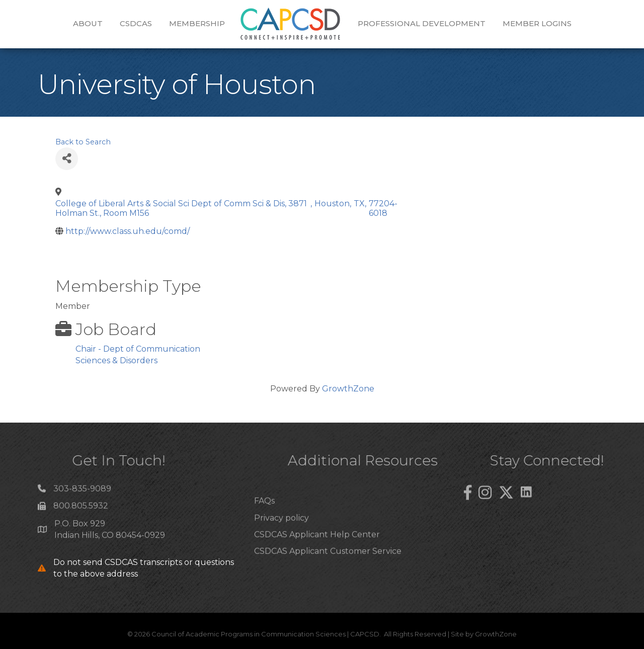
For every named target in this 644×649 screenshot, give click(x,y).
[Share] (67, 159)
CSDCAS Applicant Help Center (317, 550)
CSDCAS (136, 23)
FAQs (264, 516)
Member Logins (537, 23)
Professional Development (422, 23)
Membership (197, 23)
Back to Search (83, 142)
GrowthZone (348, 389)
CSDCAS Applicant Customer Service (328, 566)
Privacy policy (281, 533)
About (88, 23)
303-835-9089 (82, 492)
